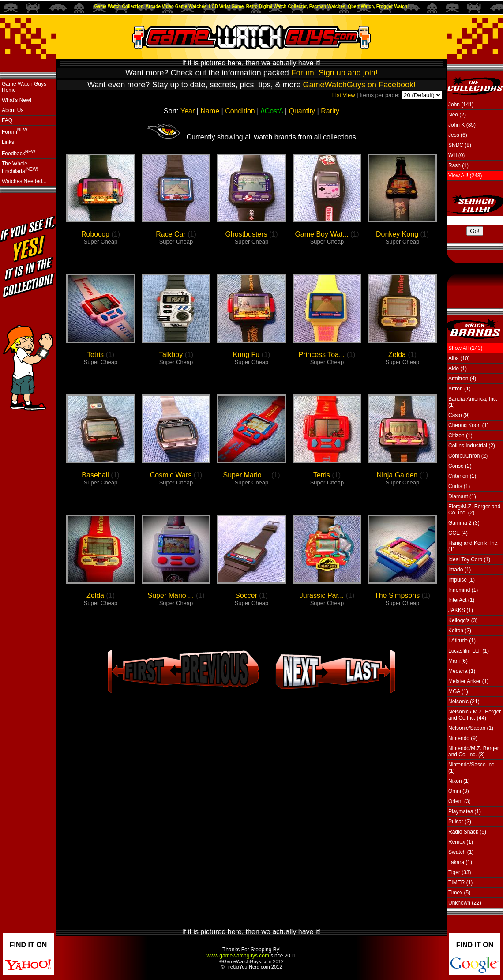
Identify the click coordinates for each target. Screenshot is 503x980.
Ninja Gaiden (397, 475)
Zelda (397, 355)
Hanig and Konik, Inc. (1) (473, 546)
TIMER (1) (460, 882)
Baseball (95, 475)
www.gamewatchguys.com (238, 956)
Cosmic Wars (171, 475)
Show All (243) (465, 348)
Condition (240, 111)
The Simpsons (397, 595)
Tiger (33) (460, 872)
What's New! (17, 100)
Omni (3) (459, 791)
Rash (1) (458, 165)
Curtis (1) (459, 486)
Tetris (95, 355)
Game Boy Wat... (321, 234)
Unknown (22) (465, 903)
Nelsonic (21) (464, 702)
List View (344, 95)
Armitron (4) (462, 379)
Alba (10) (459, 358)
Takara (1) (460, 862)
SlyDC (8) (460, 145)
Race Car (171, 234)
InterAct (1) (461, 600)
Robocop (95, 234)
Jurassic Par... (322, 595)
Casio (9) (459, 415)
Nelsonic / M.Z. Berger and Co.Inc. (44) (475, 715)
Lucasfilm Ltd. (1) (469, 651)
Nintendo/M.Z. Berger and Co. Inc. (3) (474, 751)
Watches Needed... (24, 181)
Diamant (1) (462, 496)
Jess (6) (458, 135)
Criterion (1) (462, 476)
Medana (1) (462, 671)
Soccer (246, 595)
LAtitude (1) (462, 641)
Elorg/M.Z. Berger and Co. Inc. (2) (474, 510)
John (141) (461, 105)
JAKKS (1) (461, 610)
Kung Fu (246, 355)
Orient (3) (460, 801)
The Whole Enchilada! (20, 167)
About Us (13, 110)
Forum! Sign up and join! (334, 73)
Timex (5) (459, 893)
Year (188, 111)
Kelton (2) (460, 631)
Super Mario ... (246, 475)
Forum (15, 131)
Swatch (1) (461, 852)
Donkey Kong (397, 234)
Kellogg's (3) (463, 620)
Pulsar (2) (460, 822)
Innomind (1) (463, 590)
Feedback (19, 153)
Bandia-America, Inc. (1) (473, 402)
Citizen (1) (460, 436)
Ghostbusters (246, 234)
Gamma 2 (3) (464, 523)
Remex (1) (461, 842)
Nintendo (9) (463, 738)
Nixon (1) (459, 781)
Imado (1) (460, 570)
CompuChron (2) (468, 456)
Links (8, 142)
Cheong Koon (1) (468, 425)
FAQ (7, 120)
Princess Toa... (322, 355)
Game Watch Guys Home (24, 87)
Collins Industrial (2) (472, 446)
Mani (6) (458, 661)
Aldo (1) (458, 368)
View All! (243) (465, 176)
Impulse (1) (462, 580)
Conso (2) (460, 466)
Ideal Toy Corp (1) (469, 559)
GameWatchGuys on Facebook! (359, 85)
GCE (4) (458, 533)
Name (210, 111)
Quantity (302, 111)
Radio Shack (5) (467, 832)
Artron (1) (460, 389)
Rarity (330, 111)
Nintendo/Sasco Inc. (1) (472, 768)
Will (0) (456, 155)
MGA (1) (458, 691)
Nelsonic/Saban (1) (471, 728)
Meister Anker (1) (468, 681)
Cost (272, 111)
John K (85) (462, 125)
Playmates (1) (465, 811)
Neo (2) (457, 115)
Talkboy (171, 355)
